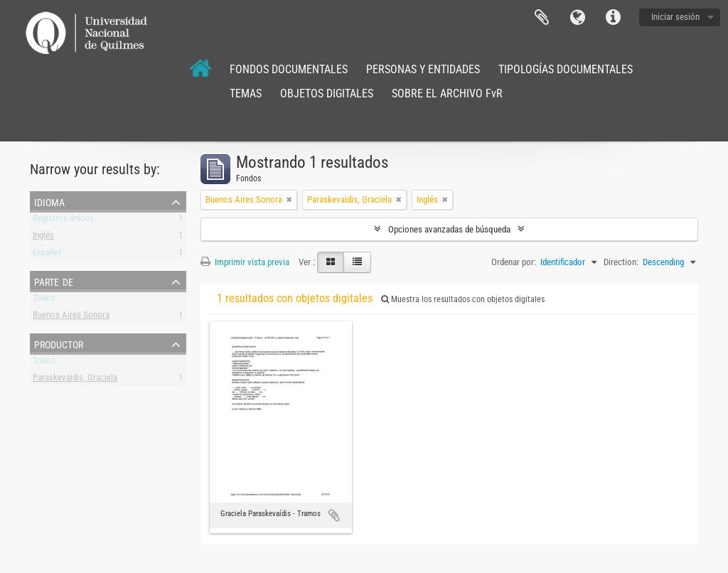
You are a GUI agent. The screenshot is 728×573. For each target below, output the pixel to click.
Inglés (43, 238)
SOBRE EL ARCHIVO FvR (447, 93)
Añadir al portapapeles (334, 515)
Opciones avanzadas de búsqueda (449, 229)
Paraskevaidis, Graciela (75, 380)
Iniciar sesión (675, 17)
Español (47, 255)
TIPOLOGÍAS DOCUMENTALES (566, 69)
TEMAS (246, 93)
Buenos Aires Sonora (71, 317)
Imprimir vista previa (245, 262)
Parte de (54, 281)
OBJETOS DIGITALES (327, 93)
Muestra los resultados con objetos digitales (463, 299)
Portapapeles (542, 18)
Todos (44, 300)
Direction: (621, 262)
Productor (59, 343)
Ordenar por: (514, 262)
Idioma (577, 18)
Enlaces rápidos (613, 18)
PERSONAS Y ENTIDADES (423, 69)
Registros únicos (63, 221)
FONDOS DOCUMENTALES (289, 69)
